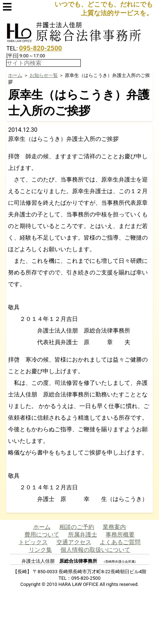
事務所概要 (120, 535)
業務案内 (114, 527)
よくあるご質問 (120, 542)
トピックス (33, 542)
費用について (42, 535)
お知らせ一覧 (44, 75)
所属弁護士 (83, 535)
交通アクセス (74, 542)
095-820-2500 (41, 48)
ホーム (15, 75)
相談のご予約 (77, 527)
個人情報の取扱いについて (95, 550)
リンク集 (40, 550)
